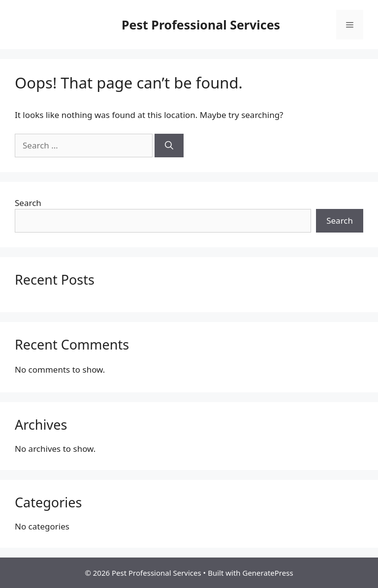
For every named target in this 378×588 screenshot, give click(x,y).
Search (28, 203)
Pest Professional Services (201, 25)
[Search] (169, 146)
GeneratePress (268, 573)
